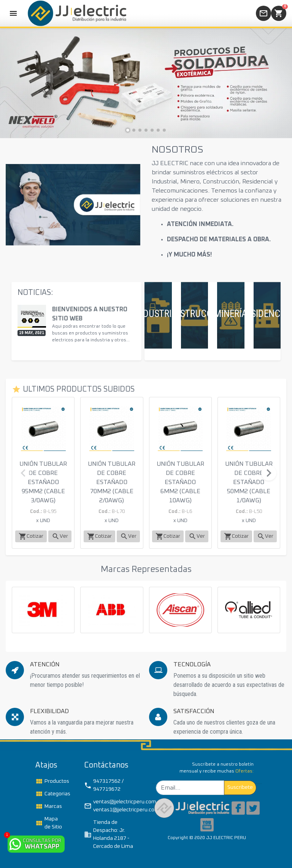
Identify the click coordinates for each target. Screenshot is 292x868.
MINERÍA (231, 314)
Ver (60, 536)
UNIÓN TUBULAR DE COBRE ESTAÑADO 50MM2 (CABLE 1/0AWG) (249, 482)
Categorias (51, 794)
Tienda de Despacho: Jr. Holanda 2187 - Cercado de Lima (109, 834)
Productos (51, 781)
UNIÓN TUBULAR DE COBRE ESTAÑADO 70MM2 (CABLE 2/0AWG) (112, 482)
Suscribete (240, 787)
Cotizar (31, 536)
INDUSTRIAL (158, 314)
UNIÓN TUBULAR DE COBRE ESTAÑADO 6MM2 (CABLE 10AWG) (180, 482)
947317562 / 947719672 (104, 785)
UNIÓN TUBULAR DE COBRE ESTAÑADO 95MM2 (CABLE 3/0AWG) (43, 482)
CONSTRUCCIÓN (194, 314)
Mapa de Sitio (49, 823)
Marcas (49, 806)
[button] (128, 130)
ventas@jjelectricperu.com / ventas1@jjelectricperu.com (112, 806)
